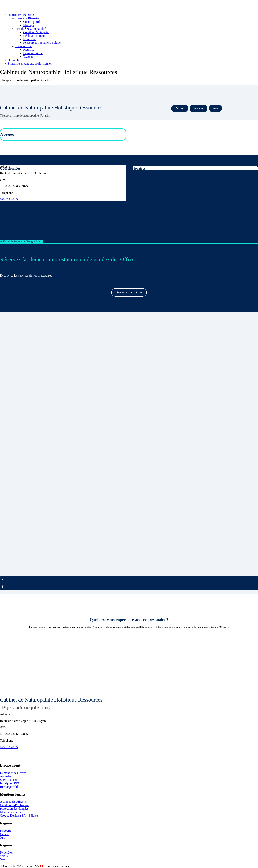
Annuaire (6, 776)
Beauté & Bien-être (27, 18)
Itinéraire (198, 108)
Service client (8, 780)
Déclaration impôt (34, 36)
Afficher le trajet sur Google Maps (21, 241)
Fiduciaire (29, 39)
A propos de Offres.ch (14, 802)
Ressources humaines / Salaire (42, 43)
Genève (5, 834)
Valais (4, 856)
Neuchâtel (6, 852)
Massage (29, 25)
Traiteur (28, 57)
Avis (215, 108)
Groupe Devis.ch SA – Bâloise (19, 816)
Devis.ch (13, 60)
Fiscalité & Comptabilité (31, 29)
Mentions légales (11, 812)
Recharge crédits (10, 787)
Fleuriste (29, 50)
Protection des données (14, 809)
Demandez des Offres (21, 15)
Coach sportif (32, 22)
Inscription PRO (10, 783)
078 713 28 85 (9, 199)
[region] (129, 453)
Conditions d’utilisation (15, 805)
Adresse (180, 108)
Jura (3, 838)
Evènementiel (24, 46)
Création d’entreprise (36, 32)
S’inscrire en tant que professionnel (30, 63)
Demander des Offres (13, 773)
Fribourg (5, 831)
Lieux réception (33, 53)
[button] (129, 580)
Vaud (3, 859)
